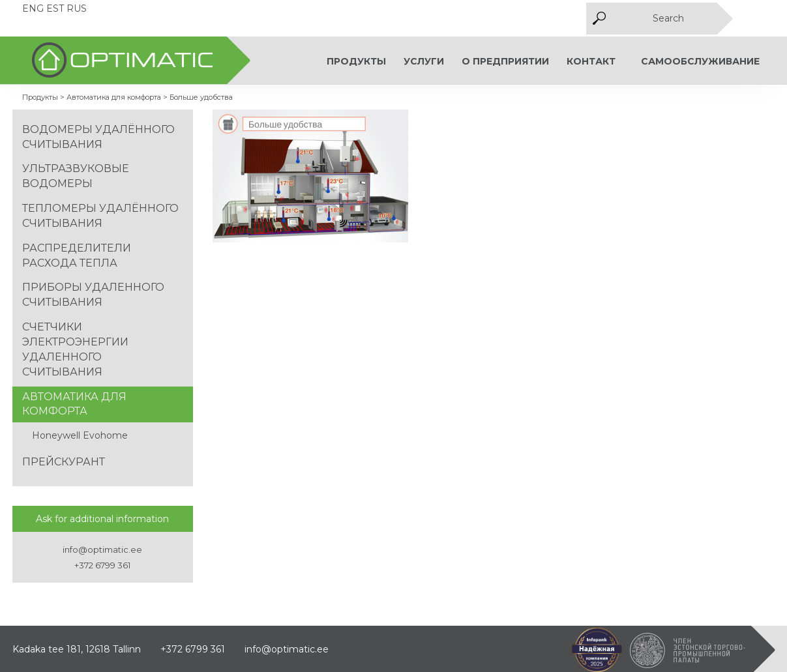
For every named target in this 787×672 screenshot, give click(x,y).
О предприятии (505, 61)
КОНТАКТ (591, 61)
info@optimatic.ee (102, 549)
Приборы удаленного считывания (93, 295)
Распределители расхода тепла (77, 256)
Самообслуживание (700, 61)
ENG (33, 8)
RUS (77, 8)
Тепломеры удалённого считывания (100, 216)
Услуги (424, 61)
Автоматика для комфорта (74, 404)
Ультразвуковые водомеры (76, 176)
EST (55, 8)
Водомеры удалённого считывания (98, 137)
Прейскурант (64, 462)
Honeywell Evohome (80, 435)
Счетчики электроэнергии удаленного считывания (75, 349)
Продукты (356, 61)
